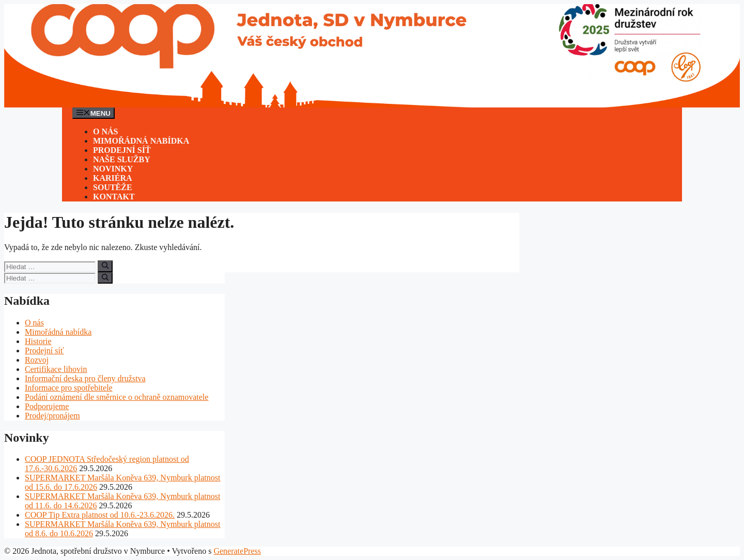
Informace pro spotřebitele (69, 388)
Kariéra (113, 178)
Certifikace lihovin (56, 369)
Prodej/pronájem (52, 416)
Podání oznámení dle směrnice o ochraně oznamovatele (117, 397)
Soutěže (113, 187)
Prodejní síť (122, 150)
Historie (38, 341)
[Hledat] (105, 266)
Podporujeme (47, 406)
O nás (105, 131)
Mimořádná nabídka (141, 141)
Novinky (113, 169)
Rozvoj (37, 360)
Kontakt (114, 197)
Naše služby (122, 159)
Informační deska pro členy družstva (85, 378)
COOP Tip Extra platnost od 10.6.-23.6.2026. (100, 515)
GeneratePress (237, 551)
